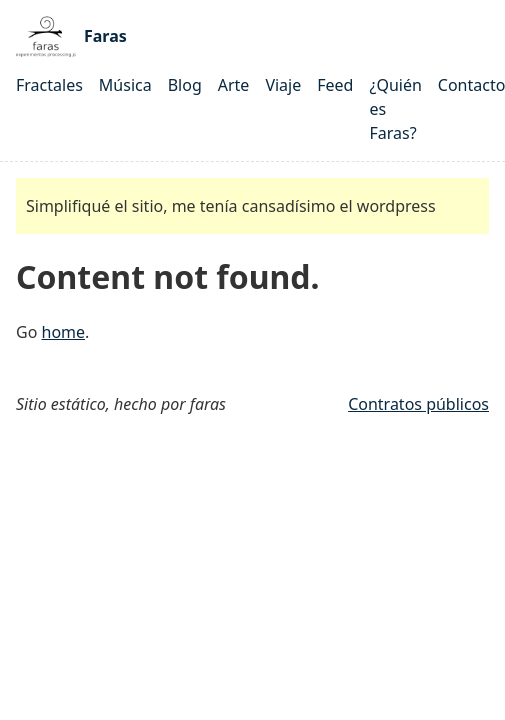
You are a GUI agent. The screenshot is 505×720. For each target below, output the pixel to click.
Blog (185, 85)
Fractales (49, 85)
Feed (335, 85)
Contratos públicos (418, 404)
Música (125, 85)
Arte (234, 85)
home (64, 332)
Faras (71, 36)
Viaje (283, 85)
